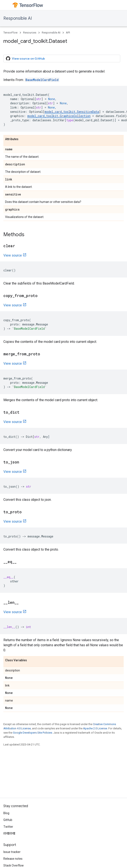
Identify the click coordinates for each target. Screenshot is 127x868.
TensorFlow (10, 33)
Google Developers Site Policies (33, 733)
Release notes (13, 859)
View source (13, 255)
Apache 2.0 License (95, 728)
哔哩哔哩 (9, 833)
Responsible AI (18, 18)
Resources (30, 33)
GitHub (8, 820)
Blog (6, 813)
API (68, 33)
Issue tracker (12, 852)
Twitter (8, 827)
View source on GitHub (25, 59)
